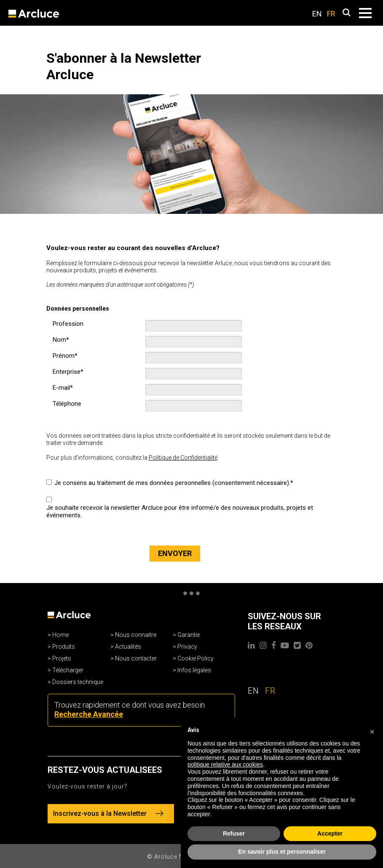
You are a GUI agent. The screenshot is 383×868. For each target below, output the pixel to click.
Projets (62, 658)
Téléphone (67, 404)
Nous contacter (136, 658)
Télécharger (68, 670)
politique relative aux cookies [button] (225, 764)
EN (317, 14)
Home (60, 635)
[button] (372, 730)
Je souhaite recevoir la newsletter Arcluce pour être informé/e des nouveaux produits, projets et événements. (180, 511)
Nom (59, 340)
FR (331, 14)
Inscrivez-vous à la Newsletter (108, 813)
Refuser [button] (234, 833)
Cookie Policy (196, 658)
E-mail (61, 388)
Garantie (189, 635)
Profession (68, 324)
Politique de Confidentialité (183, 458)
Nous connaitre (136, 635)
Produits (64, 647)
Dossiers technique (78, 682)
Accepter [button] (330, 833)
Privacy (187, 647)
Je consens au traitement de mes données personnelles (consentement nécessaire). (172, 483)
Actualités (128, 647)
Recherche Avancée (89, 714)
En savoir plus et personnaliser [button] (282, 852)
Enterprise (67, 372)
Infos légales (194, 670)
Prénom (64, 356)
